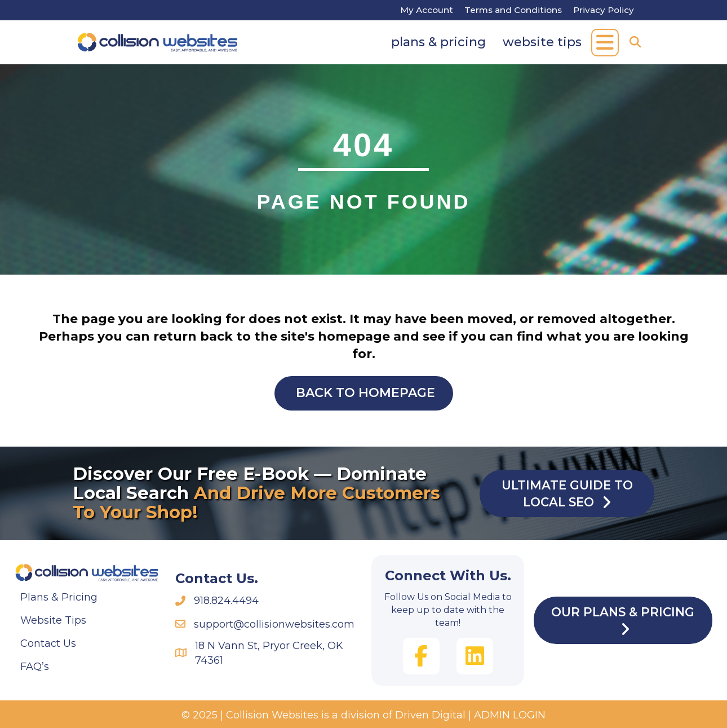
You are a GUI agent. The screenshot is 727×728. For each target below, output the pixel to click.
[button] (605, 43)
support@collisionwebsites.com (274, 624)
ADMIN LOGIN (510, 715)
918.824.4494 (226, 601)
